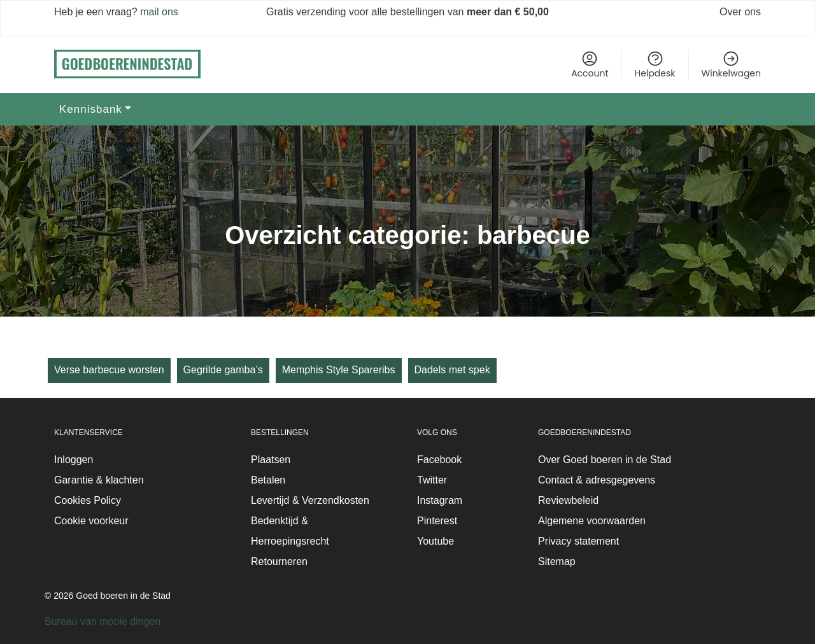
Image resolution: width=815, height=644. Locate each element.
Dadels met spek (452, 370)
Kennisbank (91, 109)
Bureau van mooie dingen (103, 621)
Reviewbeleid (568, 500)
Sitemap (557, 562)
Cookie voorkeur (91, 521)
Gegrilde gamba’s (223, 370)
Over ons (740, 12)
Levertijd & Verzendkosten (310, 500)
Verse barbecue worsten (109, 370)
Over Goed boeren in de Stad (605, 460)
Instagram (440, 500)
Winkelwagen (731, 65)
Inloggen (74, 460)
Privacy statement (578, 541)
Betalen (268, 480)
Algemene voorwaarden (592, 521)
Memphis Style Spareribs (339, 370)
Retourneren (279, 562)
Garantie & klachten (99, 480)
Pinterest (437, 521)
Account (590, 65)
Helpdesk (655, 65)
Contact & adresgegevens (597, 480)
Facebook (439, 460)
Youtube (436, 541)
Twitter (432, 480)
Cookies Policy (88, 500)
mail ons (158, 12)
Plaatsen (271, 460)
